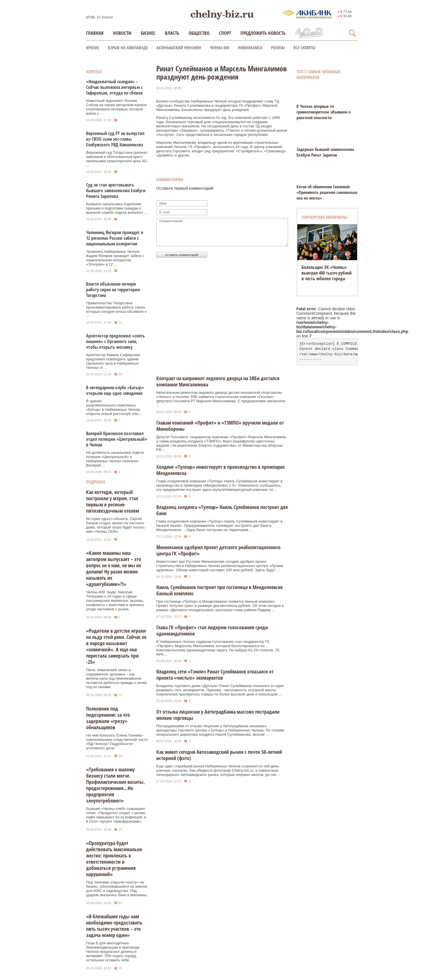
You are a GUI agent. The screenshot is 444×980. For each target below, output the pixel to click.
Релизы (278, 48)
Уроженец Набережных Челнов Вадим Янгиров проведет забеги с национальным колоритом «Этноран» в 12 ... (115, 258)
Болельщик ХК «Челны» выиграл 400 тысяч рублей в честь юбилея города (327, 273)
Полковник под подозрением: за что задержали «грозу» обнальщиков (108, 718)
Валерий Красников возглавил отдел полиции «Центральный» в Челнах (117, 439)
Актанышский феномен (179, 48)
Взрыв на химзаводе (128, 48)
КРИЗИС (93, 48)
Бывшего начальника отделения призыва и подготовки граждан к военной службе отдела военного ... (117, 208)
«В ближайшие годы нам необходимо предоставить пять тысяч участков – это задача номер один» (114, 926)
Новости (122, 33)
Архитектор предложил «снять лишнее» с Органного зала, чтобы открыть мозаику (116, 341)
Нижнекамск (250, 48)
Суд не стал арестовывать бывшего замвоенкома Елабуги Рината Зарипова (116, 191)
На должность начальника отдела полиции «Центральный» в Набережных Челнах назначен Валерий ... (115, 459)
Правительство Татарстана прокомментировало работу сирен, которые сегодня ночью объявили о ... (116, 309)
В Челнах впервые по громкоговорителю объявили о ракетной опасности (324, 112)
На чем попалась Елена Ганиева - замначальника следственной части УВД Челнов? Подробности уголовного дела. (117, 742)
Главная (95, 33)
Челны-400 (220, 48)
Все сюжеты (304, 48)
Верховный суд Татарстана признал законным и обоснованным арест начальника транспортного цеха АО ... (117, 159)
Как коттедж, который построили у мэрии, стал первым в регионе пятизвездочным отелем (113, 501)
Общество (199, 33)
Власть (172, 33)
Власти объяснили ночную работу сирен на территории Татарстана (113, 290)
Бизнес (148, 33)
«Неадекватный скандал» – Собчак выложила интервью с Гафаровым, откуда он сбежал (114, 87)
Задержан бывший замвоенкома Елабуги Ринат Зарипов (325, 152)
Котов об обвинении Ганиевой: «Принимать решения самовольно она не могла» (327, 192)
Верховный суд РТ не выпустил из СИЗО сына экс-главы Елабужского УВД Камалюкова (115, 139)
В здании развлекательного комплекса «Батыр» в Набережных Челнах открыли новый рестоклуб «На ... (114, 407)
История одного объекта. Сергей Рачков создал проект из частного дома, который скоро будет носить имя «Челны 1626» (115, 525)
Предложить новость (263, 33)
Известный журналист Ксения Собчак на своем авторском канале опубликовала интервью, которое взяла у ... (116, 107)
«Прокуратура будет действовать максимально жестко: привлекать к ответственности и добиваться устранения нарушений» (114, 859)
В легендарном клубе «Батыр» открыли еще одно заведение (115, 390)
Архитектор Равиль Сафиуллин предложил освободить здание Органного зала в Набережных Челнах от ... (113, 361)
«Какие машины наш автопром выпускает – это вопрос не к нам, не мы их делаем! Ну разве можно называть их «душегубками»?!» (114, 568)
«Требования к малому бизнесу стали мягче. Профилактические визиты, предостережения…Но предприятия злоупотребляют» (116, 785)
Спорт (225, 33)
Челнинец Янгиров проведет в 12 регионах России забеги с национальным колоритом (115, 238)
